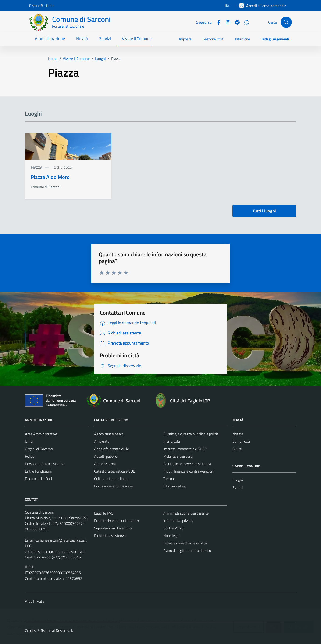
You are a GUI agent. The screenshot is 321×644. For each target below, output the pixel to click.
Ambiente (102, 441)
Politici (30, 456)
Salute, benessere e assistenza (187, 464)
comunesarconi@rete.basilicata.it (61, 540)
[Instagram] (226, 22)
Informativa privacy (178, 521)
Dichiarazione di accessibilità (185, 543)
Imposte (185, 39)
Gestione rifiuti (213, 39)
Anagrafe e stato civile (112, 449)
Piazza (37, 167)
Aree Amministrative (41, 434)
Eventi (237, 487)
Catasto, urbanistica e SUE (115, 471)
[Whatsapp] (245, 22)
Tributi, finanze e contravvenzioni (189, 471)
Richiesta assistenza (110, 536)
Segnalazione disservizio (113, 528)
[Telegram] (235, 22)
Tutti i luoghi (264, 211)
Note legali (172, 536)
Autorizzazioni (105, 464)
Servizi (105, 39)
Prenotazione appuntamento (116, 521)
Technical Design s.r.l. (57, 630)
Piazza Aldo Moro (50, 177)
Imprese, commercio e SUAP (185, 449)
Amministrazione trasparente (186, 513)
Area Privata (35, 601)
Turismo (169, 479)
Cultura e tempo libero (111, 479)
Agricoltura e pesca (109, 434)
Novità (82, 39)
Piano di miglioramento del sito (187, 550)
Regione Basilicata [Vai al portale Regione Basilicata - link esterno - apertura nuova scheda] (42, 5)
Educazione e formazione (113, 486)
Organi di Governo (39, 449)
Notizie (238, 434)
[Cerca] (286, 22)
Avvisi (237, 449)
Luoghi (238, 480)
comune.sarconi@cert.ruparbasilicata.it (55, 551)
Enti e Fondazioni (38, 471)
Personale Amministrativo (45, 464)
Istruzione (243, 39)
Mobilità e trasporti (178, 456)
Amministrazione (50, 39)
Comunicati (241, 441)
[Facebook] (217, 22)
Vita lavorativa (175, 486)
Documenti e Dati (38, 479)
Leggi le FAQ (104, 513)
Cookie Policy (173, 528)
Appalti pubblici (106, 456)
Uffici (29, 441)
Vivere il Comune (137, 39)
